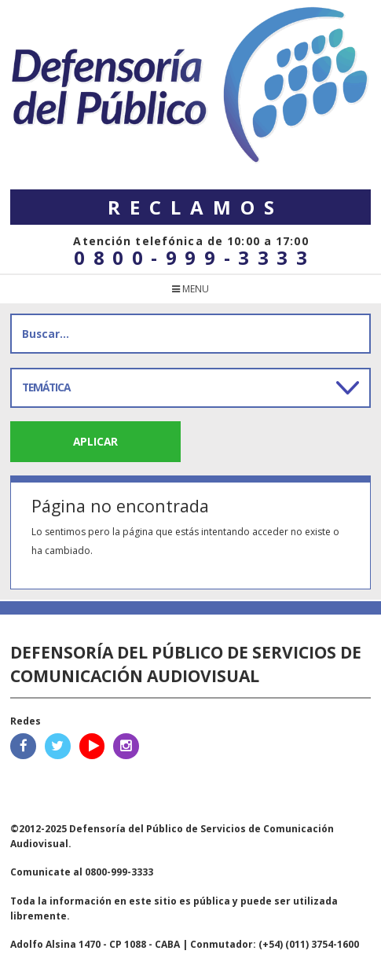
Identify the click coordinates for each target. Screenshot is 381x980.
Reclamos (196, 207)
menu (190, 289)
